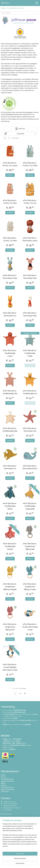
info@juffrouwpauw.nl (10, 802)
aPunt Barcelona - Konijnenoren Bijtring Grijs (30, 546)
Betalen (3, 783)
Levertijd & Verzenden (7, 781)
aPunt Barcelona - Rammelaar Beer (30, 314)
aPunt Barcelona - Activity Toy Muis (10, 202)
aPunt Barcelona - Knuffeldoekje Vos (30, 392)
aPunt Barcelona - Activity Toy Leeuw (10, 164)
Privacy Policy (5, 791)
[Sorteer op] (20, 134)
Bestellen (10, 175)
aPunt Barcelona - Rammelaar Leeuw (30, 239)
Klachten (3, 785)
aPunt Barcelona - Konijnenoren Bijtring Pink (10, 627)
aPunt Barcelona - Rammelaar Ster (30, 430)
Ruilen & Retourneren (7, 779)
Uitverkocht (30, 365)
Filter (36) (20, 129)
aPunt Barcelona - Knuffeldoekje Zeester (10, 546)
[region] (20, 836)
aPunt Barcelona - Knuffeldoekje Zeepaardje (30, 506)
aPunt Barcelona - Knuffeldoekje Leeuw (10, 353)
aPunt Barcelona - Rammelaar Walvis (30, 467)
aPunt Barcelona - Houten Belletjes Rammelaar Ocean (10, 667)
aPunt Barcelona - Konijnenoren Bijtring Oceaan (30, 587)
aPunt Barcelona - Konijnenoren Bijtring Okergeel (10, 587)
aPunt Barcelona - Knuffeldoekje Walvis (10, 506)
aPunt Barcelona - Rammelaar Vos (10, 314)
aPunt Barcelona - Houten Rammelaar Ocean (30, 627)
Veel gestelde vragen (7, 787)
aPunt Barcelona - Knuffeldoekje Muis (10, 392)
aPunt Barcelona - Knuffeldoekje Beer (10, 430)
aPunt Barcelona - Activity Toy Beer (10, 239)
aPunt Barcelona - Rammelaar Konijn (10, 277)
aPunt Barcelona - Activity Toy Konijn (30, 164)
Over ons (21, 8)
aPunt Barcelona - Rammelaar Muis (30, 277)
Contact (3, 8)
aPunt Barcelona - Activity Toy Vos (30, 202)
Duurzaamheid (12, 8)
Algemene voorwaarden (8, 789)
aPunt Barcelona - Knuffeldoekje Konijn (30, 353)
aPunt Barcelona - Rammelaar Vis (10, 467)
